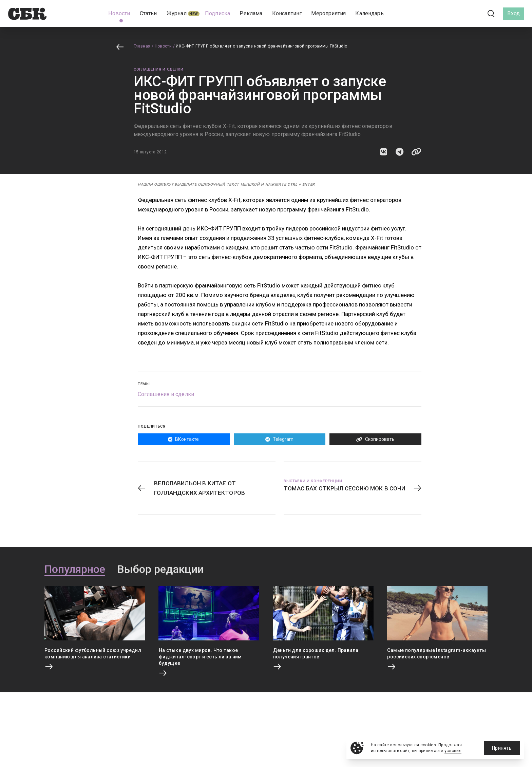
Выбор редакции (160, 569)
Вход (514, 13)
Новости (163, 46)
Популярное (75, 569)
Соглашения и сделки (159, 69)
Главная (142, 46)
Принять (502, 748)
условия (453, 751)
